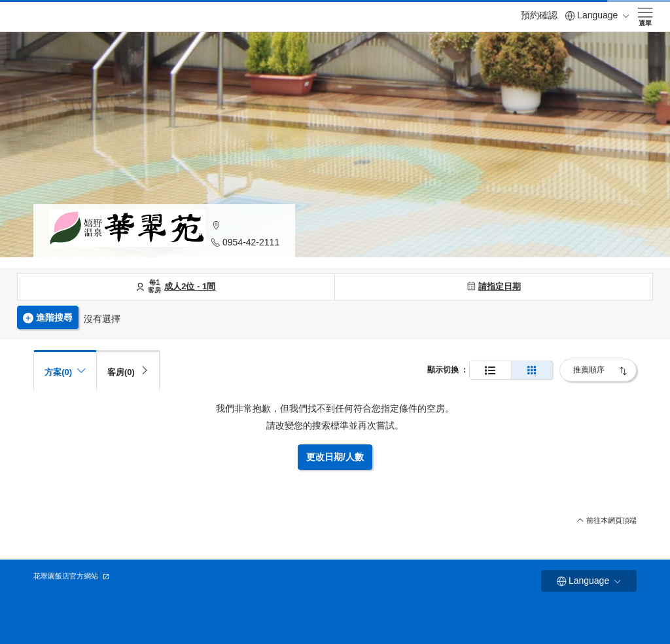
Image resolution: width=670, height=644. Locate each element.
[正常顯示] (490, 370)
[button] (245, 225)
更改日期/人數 (335, 457)
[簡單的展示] (532, 370)
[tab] (128, 370)
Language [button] (597, 15)
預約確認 (539, 15)
